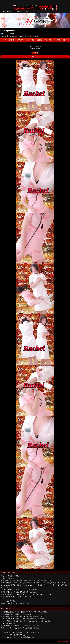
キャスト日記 (30, 40)
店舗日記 (39, 40)
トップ (4, 40)
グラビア (20, 40)
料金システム (49, 40)
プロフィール (35, 57)
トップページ (4, 12)
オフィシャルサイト (36, 36)
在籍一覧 (12, 40)
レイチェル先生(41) (35, 46)
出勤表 (58, 40)
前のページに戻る (63, 642)
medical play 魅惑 (15, 12)
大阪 (9, 12)
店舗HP (65, 40)
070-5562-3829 (7, 33)
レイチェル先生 (24, 12)
